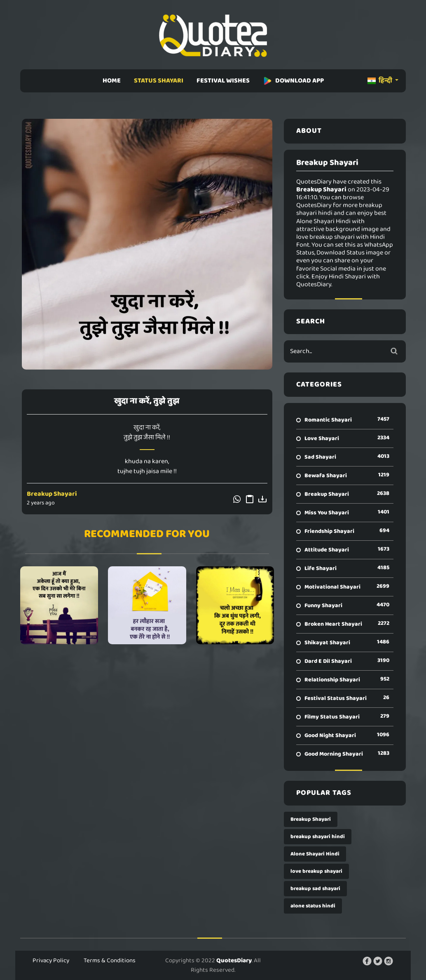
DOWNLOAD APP (293, 81)
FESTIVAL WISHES (223, 81)
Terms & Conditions (110, 961)
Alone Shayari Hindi (315, 854)
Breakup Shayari (52, 494)
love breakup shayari (316, 871)
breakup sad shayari (315, 889)
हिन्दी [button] (380, 81)
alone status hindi (313, 906)
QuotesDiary (234, 961)
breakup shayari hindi (318, 837)
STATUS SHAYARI (159, 81)
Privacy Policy (51, 961)
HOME (112, 81)
